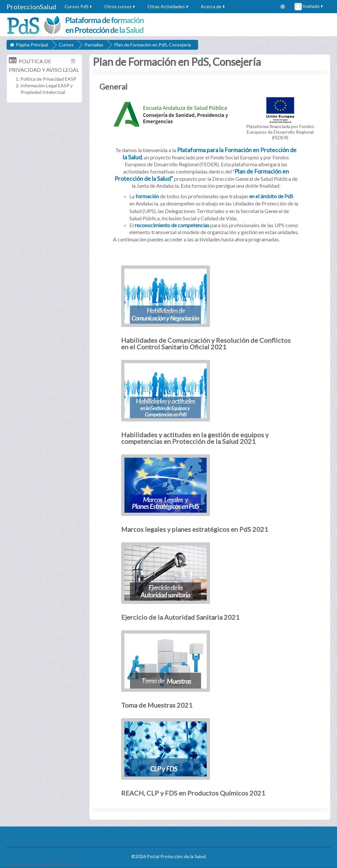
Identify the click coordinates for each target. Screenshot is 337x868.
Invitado (309, 7)
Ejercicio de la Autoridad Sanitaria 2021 (180, 617)
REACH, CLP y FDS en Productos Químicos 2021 (193, 793)
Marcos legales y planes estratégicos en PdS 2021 (195, 529)
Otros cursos (120, 6)
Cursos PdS (79, 6)
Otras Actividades (168, 6)
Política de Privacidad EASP (48, 79)
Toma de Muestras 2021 (157, 705)
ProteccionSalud (31, 7)
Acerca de (213, 6)
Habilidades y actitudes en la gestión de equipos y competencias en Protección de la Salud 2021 (195, 438)
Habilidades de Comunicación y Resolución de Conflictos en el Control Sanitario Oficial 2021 (206, 343)
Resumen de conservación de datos (43, 864)
